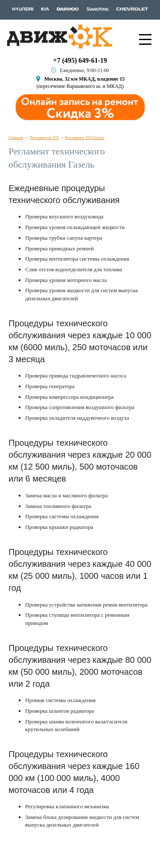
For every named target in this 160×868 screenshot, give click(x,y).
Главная (16, 138)
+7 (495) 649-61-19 (80, 60)
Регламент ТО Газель (85, 138)
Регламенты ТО (44, 138)
